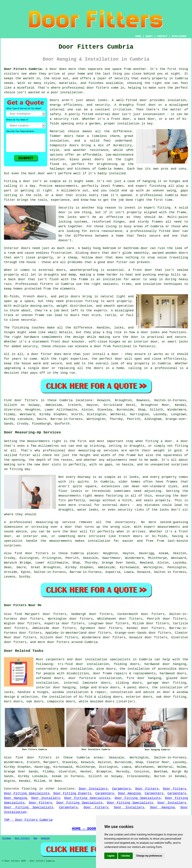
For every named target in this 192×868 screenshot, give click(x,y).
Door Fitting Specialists (27, 793)
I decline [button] (125, 856)
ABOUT (149, 36)
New (35, 838)
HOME (138, 36)
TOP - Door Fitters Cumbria (28, 820)
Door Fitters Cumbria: (24, 69)
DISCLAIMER (179, 36)
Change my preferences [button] (149, 856)
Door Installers (93, 789)
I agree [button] (111, 856)
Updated (45, 838)
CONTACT (162, 36)
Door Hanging (129, 793)
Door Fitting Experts (72, 793)
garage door (158, 683)
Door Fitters (147, 789)
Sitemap (7, 838)
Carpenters (121, 789)
